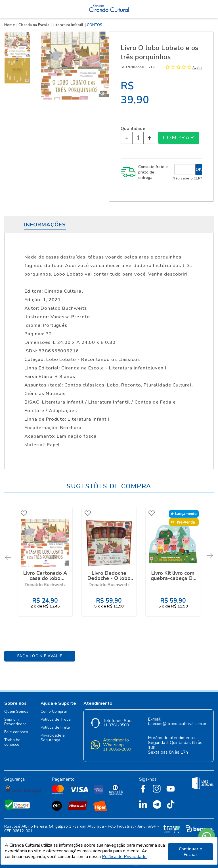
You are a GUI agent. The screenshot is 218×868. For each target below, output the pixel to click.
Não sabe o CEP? (187, 178)
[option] (18, 45)
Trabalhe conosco (12, 739)
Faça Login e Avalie (40, 653)
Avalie (197, 68)
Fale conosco (16, 729)
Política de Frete (55, 725)
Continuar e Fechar (190, 852)
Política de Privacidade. (125, 857)
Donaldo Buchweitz (45, 584)
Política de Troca (56, 717)
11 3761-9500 (116, 722)
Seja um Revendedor (15, 719)
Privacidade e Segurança (53, 735)
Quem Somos (16, 709)
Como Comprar (54, 709)
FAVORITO (24, 513)
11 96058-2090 (117, 746)
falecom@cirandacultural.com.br (177, 721)
